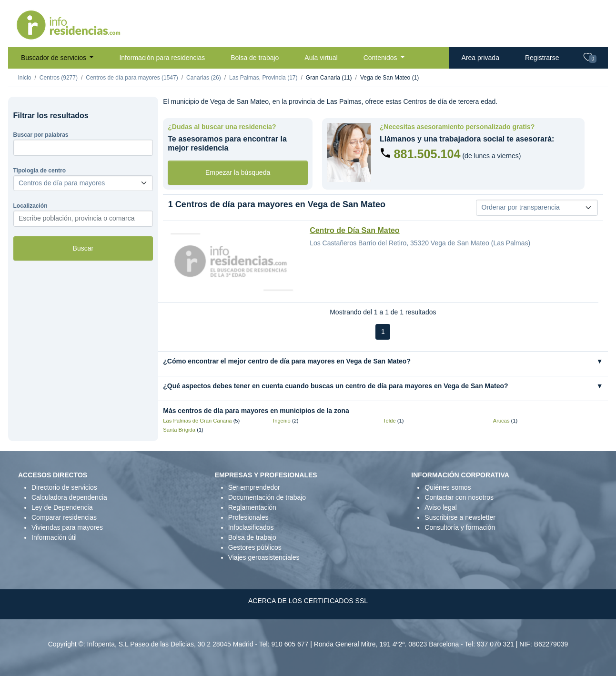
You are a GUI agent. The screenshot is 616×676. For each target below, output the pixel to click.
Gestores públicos (255, 547)
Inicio (25, 78)
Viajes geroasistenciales (264, 557)
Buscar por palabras (41, 135)
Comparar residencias (64, 517)
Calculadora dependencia (69, 497)
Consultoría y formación (460, 527)
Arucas (501, 421)
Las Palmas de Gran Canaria (197, 421)
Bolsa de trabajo (255, 58)
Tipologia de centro (40, 171)
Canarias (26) (204, 78)
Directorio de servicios (64, 487)
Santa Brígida (179, 430)
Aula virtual (321, 58)
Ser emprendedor (254, 487)
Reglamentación (252, 507)
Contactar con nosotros (459, 497)
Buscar (83, 248)
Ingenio (282, 421)
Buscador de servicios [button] (55, 58)
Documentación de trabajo (267, 497)
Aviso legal (440, 507)
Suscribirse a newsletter (460, 517)
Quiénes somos (448, 487)
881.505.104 (427, 154)
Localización (30, 206)
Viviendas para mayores (67, 527)
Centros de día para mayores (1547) (132, 78)
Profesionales (248, 517)
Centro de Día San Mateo (354, 230)
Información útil (54, 537)
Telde (389, 421)
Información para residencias (162, 58)
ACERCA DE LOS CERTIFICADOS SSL (308, 601)
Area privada (480, 58)
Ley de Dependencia (62, 507)
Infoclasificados (251, 527)
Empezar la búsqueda (238, 172)
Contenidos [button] (381, 58)
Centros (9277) (59, 78)
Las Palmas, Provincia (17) (263, 78)
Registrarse (542, 58)
